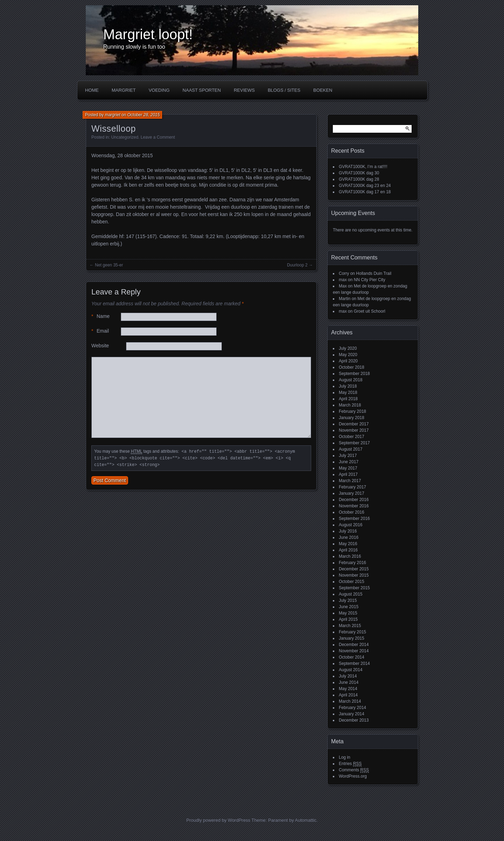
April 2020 (348, 361)
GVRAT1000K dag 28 (359, 179)
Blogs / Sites (284, 90)
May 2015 (348, 613)
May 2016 (348, 544)
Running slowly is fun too (134, 47)
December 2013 (354, 720)
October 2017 (352, 437)
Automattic (306, 820)
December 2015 (354, 569)
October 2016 (352, 512)
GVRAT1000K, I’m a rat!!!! (363, 167)
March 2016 (350, 556)
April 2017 (348, 474)
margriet (113, 115)
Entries (350, 764)
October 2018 (352, 367)
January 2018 (352, 418)
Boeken (323, 90)
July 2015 (348, 600)
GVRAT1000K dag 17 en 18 (365, 192)
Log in (345, 757)
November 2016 (354, 506)
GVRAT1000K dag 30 (359, 173)
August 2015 (351, 594)
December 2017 (354, 424)
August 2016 (351, 525)
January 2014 (352, 714)
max (343, 280)
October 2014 (352, 657)
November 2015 (354, 575)
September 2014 (354, 663)
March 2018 (350, 405)
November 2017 (354, 430)
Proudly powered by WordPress (218, 820)
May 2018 (348, 392)
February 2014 (352, 708)
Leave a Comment (158, 137)
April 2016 (348, 550)
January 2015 (352, 638)
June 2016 (349, 537)
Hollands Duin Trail (374, 273)
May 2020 (348, 355)
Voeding (159, 90)
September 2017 (354, 443)
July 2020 (348, 348)
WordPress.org (353, 776)
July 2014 (348, 676)
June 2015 (349, 607)
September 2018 (354, 374)
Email (100, 331)
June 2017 (349, 462)
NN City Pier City (370, 280)
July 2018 (348, 386)
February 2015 (352, 632)
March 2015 (350, 626)
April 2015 (348, 619)
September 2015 (354, 588)
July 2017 (348, 456)
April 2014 (348, 695)
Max (343, 286)
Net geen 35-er (109, 265)
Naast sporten (202, 90)
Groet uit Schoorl (370, 311)
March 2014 (350, 701)
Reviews (244, 90)
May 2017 (348, 468)
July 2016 (348, 531)
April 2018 (348, 399)
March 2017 (350, 481)
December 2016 (354, 500)
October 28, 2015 (144, 115)
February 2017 (352, 487)
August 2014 (351, 670)
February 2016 (352, 563)
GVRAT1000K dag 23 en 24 (365, 186)
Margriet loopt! (148, 34)
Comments (354, 770)
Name (100, 316)
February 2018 (352, 411)
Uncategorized (125, 137)
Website (100, 346)
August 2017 (351, 449)
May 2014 (348, 689)
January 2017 (352, 493)
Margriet (124, 90)
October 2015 (352, 582)
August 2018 (351, 380)
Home (92, 90)
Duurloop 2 (297, 265)
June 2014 (349, 682)
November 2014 (354, 651)
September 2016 (354, 519)
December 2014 (354, 645)
